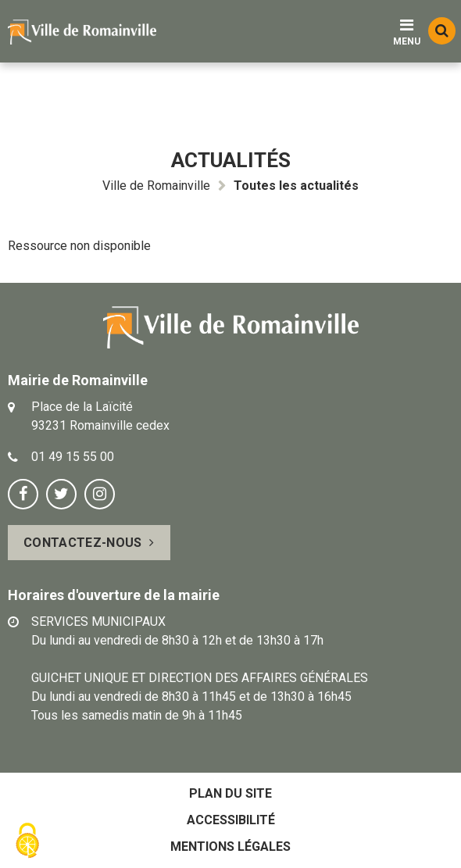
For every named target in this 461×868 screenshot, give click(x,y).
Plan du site (230, 793)
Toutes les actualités (296, 186)
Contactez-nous (82, 543)
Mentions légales (230, 847)
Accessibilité (231, 820)
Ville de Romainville (156, 186)
